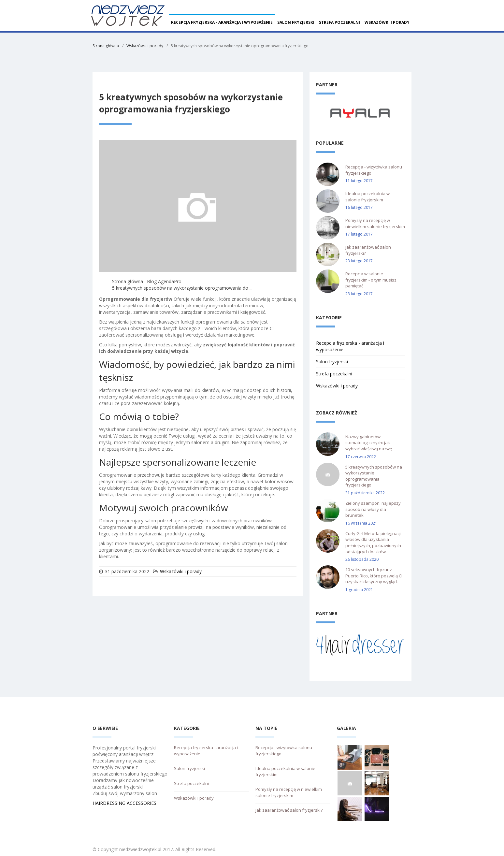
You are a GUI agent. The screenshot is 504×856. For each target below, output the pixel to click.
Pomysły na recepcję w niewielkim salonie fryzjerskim (375, 223)
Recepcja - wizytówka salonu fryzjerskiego (374, 170)
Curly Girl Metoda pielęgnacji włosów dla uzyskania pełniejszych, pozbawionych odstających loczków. (373, 543)
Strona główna (106, 46)
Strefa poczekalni (339, 22)
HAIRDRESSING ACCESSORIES (124, 803)
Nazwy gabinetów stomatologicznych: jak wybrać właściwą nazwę (369, 443)
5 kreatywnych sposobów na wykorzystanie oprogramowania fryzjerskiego (374, 476)
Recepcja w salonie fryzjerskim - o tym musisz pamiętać (371, 280)
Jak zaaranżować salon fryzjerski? (368, 250)
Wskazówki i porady (387, 22)
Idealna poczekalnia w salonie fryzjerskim (367, 197)
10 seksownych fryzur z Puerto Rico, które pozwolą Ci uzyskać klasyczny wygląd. (374, 576)
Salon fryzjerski (296, 22)
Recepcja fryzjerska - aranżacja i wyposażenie (222, 22)
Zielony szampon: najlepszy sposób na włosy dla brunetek (373, 509)
